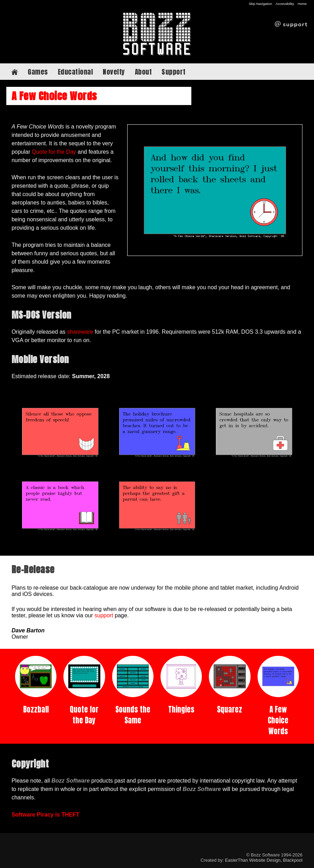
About (144, 72)
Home (302, 4)
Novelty (114, 72)
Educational (76, 72)
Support (174, 72)
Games (38, 72)
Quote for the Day (54, 152)
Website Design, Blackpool (276, 860)
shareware (80, 332)
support (104, 615)
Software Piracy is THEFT (46, 815)
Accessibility (285, 4)
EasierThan (236, 860)
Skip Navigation (261, 4)
